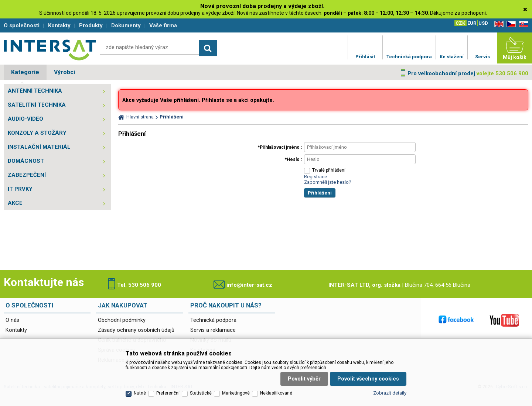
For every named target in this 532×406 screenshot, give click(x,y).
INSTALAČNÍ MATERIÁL (39, 147)
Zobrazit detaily (390, 393)
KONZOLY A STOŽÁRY (37, 133)
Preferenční (168, 393)
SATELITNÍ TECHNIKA (37, 105)
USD (483, 23)
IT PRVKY (20, 189)
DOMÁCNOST (26, 161)
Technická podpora (213, 320)
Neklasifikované (276, 393)
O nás (12, 320)
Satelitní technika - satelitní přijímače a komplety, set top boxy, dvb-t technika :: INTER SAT (50, 50)
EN (498, 24)
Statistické (201, 393)
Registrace (316, 177)
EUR (472, 23)
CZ (510, 24)
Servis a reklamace (213, 330)
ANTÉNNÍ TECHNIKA (35, 91)
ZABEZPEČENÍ (27, 175)
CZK (460, 23)
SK (522, 24)
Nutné (140, 393)
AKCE (15, 203)
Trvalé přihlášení (329, 170)
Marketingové (236, 393)
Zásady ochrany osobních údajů (136, 330)
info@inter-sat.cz (249, 285)
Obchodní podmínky (122, 320)
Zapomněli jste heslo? (328, 182)
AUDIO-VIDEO (25, 119)
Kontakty (16, 330)
